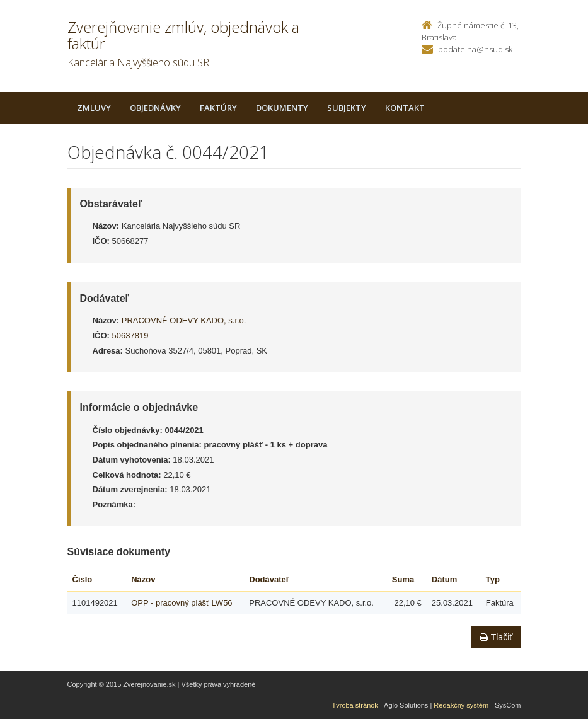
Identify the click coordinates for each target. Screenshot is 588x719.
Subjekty (347, 108)
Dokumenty (282, 108)
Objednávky (155, 108)
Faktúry (218, 108)
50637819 (130, 336)
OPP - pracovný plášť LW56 (182, 603)
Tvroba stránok (355, 705)
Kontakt (405, 108)
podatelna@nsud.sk (475, 49)
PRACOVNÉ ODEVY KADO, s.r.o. (184, 320)
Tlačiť (496, 637)
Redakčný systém (461, 705)
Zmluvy (94, 108)
